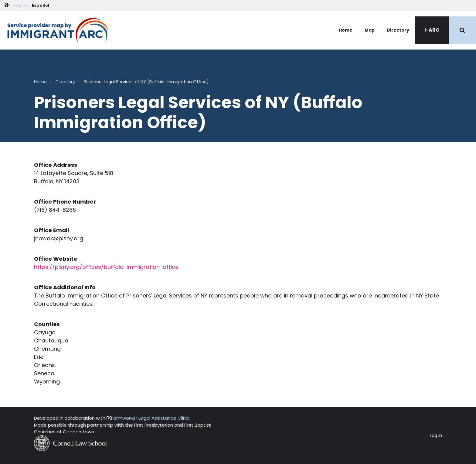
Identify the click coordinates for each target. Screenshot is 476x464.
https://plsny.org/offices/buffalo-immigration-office (106, 267)
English (21, 5)
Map (370, 30)
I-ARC (432, 30)
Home (346, 30)
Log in (436, 436)
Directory (398, 30)
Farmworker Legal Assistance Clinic (150, 418)
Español (41, 5)
